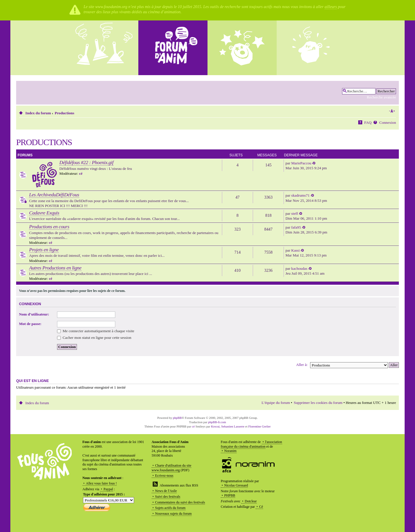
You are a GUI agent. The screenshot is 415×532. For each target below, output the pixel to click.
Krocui (215, 426)
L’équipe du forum (276, 403)
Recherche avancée (381, 97)
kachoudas (299, 268)
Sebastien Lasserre (233, 426)
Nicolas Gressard (236, 485)
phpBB (177, 418)
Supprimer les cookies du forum (318, 403)
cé (81, 173)
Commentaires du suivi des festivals (180, 502)
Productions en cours (49, 227)
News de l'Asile (166, 491)
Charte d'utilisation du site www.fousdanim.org (171, 468)
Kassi (296, 250)
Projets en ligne (44, 250)
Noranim (230, 451)
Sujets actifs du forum (170, 508)
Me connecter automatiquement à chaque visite (96, 331)
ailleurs (331, 7)
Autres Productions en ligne (55, 268)
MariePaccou (301, 163)
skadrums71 (301, 195)
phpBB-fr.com (217, 422)
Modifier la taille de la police (392, 111)
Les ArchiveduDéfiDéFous (54, 195)
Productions (65, 113)
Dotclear (251, 501)
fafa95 (296, 227)
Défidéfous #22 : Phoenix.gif (86, 163)
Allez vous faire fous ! (101, 483)
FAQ (368, 122)
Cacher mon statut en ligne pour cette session (94, 338)
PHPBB (230, 495)
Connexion (388, 122)
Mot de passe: (30, 324)
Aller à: (302, 365)
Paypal (108, 489)
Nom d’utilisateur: (34, 314)
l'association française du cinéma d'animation (251, 444)
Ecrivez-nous (164, 476)
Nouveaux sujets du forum (173, 514)
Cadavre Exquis (44, 213)
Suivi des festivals (168, 497)
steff (295, 213)
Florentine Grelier (259, 426)
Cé (261, 507)
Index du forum (38, 113)
